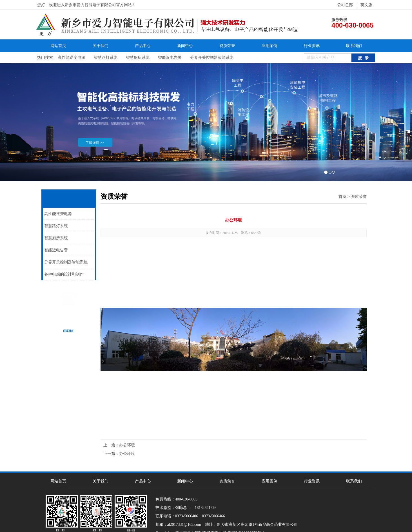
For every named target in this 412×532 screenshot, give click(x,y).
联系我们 (354, 46)
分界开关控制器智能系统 (212, 58)
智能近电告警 (170, 58)
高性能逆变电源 (72, 58)
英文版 (366, 5)
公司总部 (345, 5)
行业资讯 (312, 46)
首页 (342, 196)
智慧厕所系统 (138, 58)
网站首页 (58, 46)
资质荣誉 (227, 46)
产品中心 (143, 46)
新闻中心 (185, 46)
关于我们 (101, 46)
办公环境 (127, 445)
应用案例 (270, 46)
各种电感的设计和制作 (64, 274)
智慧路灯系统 (106, 58)
